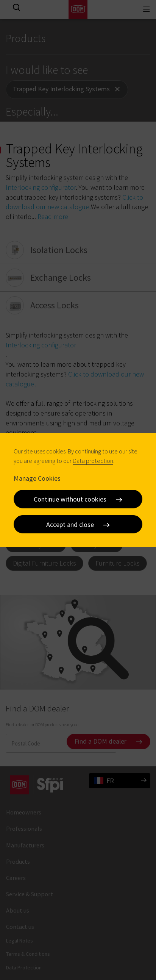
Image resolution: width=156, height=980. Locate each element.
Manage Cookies (37, 478)
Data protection (93, 461)
